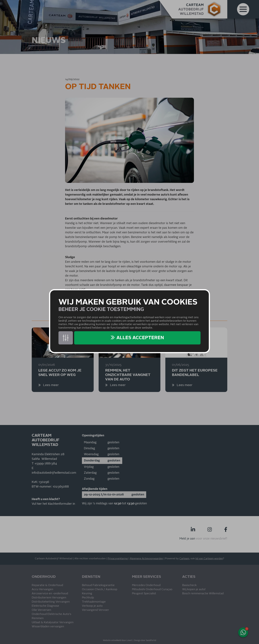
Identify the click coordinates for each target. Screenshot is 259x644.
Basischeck (189, 585)
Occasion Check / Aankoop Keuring (100, 592)
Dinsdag (89, 448)
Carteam (184, 559)
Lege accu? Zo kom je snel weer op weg (60, 373)
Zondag (89, 479)
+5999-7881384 (46, 464)
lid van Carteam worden (209, 559)
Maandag (90, 442)
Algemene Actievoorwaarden (146, 559)
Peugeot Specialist (144, 594)
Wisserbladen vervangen (48, 627)
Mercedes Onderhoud (146, 585)
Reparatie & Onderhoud (47, 585)
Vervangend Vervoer (95, 610)
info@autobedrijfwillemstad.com (54, 473)
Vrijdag (89, 467)
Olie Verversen (41, 610)
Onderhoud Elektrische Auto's (51, 614)
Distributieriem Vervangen (49, 598)
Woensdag (91, 454)
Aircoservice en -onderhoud (50, 594)
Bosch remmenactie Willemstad (203, 594)
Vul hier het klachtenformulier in (53, 504)
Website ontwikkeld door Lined (117, 641)
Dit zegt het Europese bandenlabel (195, 373)
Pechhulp (88, 598)
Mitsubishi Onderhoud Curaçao (152, 589)
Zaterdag (90, 473)
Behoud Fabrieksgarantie (98, 585)
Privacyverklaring (118, 559)
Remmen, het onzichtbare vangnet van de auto (128, 375)
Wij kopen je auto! (194, 589)
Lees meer (51, 385)
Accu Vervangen (42, 589)
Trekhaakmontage (94, 602)
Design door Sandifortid (145, 641)
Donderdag (92, 461)
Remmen (38, 618)
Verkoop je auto (92, 606)
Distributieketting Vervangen (51, 602)
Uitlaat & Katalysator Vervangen (53, 622)
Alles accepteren (140, 338)
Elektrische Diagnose (45, 606)
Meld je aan (187, 539)
